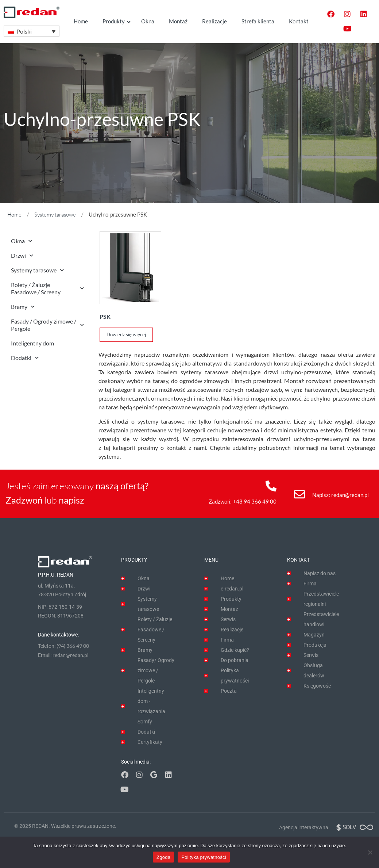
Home (14, 215)
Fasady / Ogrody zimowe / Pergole (47, 325)
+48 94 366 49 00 (255, 501)
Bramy (23, 307)
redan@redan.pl (350, 495)
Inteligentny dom (32, 343)
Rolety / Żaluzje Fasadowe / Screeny (47, 288)
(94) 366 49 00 (73, 646)
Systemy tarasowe (55, 215)
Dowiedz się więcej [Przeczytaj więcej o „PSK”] (126, 334)
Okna (22, 241)
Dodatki (25, 358)
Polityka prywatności (204, 857)
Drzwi (22, 255)
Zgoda (163, 857)
